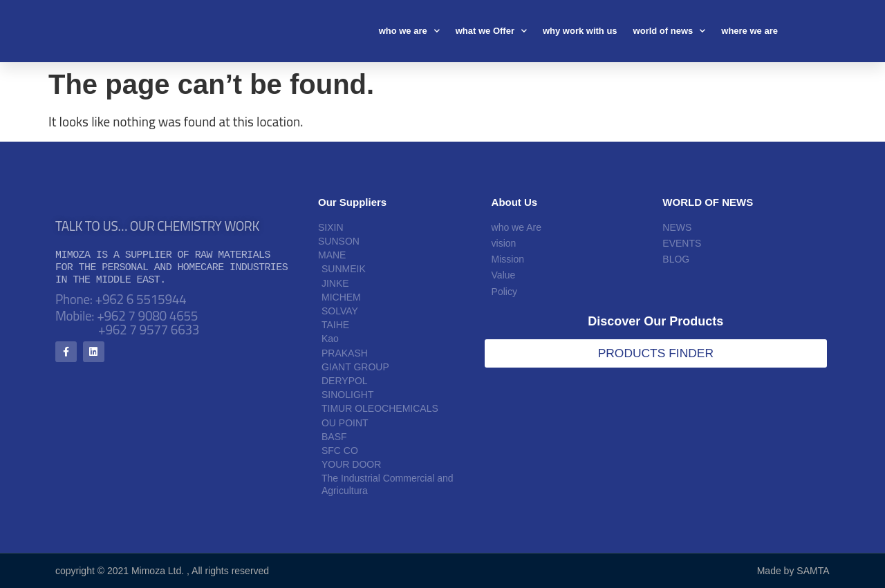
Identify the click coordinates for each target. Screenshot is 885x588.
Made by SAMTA (793, 571)
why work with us (580, 31)
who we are (409, 31)
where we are (749, 31)
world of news (670, 31)
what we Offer (491, 31)
